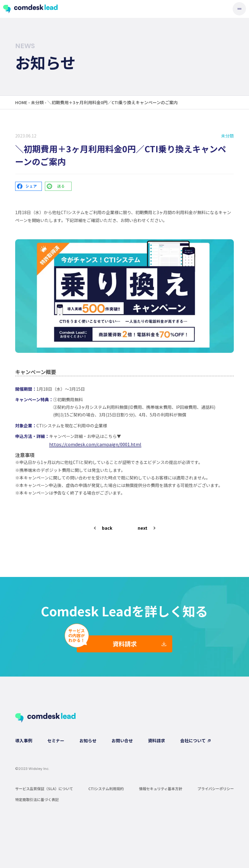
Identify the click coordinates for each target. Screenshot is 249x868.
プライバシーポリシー (216, 788)
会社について (193, 740)
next (143, 528)
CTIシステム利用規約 (106, 788)
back (107, 528)
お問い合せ (122, 740)
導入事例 (24, 740)
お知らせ (88, 740)
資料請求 (125, 644)
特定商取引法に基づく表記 (37, 799)
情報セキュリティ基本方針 (161, 788)
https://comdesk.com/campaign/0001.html (95, 444)
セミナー (56, 740)
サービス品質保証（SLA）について (44, 788)
